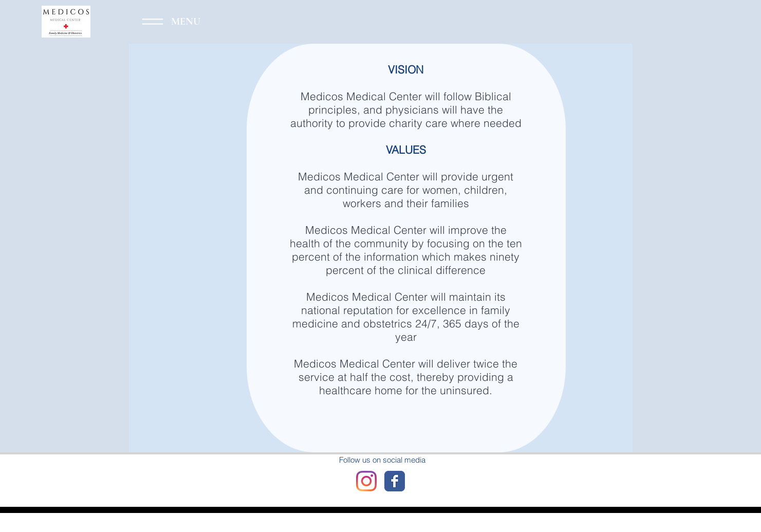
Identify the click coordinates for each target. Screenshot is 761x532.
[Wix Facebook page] (395, 481)
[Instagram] (366, 481)
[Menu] (167, 21)
